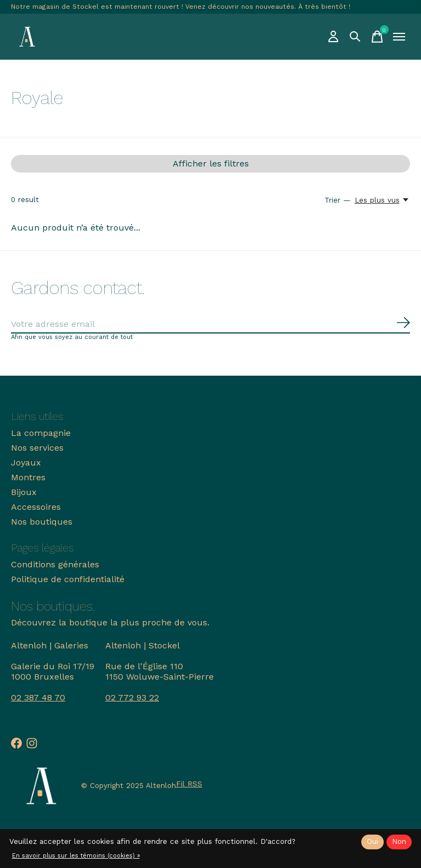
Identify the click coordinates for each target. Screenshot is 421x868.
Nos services (37, 448)
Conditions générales (55, 564)
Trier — (338, 200)
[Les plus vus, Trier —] (382, 200)
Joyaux (26, 462)
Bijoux (24, 492)
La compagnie (41, 433)
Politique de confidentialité (68, 579)
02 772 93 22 (132, 697)
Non (399, 841)
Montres (28, 477)
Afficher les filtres (211, 163)
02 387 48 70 (38, 697)
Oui (372, 841)
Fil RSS (189, 784)
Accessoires (36, 507)
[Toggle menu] (399, 37)
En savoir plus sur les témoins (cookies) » (76, 856)
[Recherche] (355, 37)
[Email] (210, 324)
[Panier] (377, 37)
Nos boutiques (42, 522)
